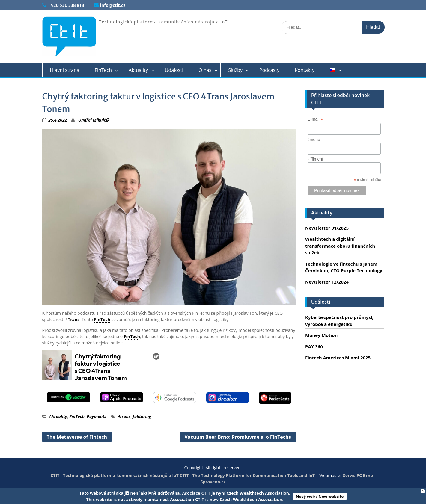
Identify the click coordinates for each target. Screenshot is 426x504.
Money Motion (321, 335)
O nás (205, 70)
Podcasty (269, 70)
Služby (235, 70)
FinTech (103, 70)
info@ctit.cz (113, 5)
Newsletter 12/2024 (327, 282)
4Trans (72, 319)
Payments (96, 416)
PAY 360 (314, 346)
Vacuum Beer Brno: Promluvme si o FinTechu (238, 437)
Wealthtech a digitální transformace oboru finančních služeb (340, 246)
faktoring (142, 416)
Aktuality (138, 70)
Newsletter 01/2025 (327, 228)
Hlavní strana (65, 70)
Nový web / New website (320, 496)
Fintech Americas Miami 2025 (338, 358)
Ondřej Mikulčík (94, 120)
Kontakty (305, 70)
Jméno (314, 140)
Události (174, 70)
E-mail (315, 119)
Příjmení (315, 159)
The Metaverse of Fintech (77, 437)
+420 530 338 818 (66, 5)
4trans (124, 416)
